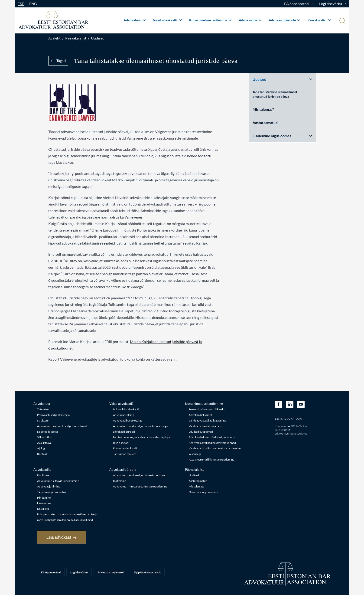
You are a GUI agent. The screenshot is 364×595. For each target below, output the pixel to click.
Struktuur (43, 420)
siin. (174, 359)
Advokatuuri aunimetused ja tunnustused (62, 426)
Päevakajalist (319, 20)
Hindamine (44, 498)
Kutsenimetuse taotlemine (210, 20)
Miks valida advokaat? (126, 409)
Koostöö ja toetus (48, 432)
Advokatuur (135, 20)
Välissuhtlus (44, 437)
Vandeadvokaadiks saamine (205, 426)
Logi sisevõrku (333, 4)
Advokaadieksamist (200, 415)
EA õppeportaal (299, 4)
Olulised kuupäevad (201, 432)
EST (21, 4)
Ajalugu (42, 448)
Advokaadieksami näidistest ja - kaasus (212, 437)
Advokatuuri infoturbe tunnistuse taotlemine (140, 486)
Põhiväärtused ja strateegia (53, 415)
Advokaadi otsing (123, 415)
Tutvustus (43, 409)
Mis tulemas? (263, 109)
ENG (33, 4)
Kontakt (42, 454)
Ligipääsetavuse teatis (147, 572)
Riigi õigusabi (121, 443)
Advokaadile (250, 20)
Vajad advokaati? (167, 20)
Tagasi (58, 60)
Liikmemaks (44, 503)
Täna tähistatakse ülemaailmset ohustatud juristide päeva (275, 94)
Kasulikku (43, 509)
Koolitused (44, 475)
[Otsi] (342, 21)
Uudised (98, 38)
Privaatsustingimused (111, 572)
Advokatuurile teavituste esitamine (58, 481)
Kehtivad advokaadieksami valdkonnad (212, 443)
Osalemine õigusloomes (282, 136)
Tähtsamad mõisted (125, 454)
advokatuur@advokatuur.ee (291, 433)
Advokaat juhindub (49, 486)
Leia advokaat (62, 537)
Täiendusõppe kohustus (52, 492)
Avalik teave (44, 443)
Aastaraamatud (265, 123)
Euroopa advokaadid (126, 448)
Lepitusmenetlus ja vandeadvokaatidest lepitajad (142, 437)
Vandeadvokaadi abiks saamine (207, 420)
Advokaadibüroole (284, 20)
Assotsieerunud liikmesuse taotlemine (211, 459)
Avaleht (54, 38)
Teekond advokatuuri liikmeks (207, 409)
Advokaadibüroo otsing (127, 420)
